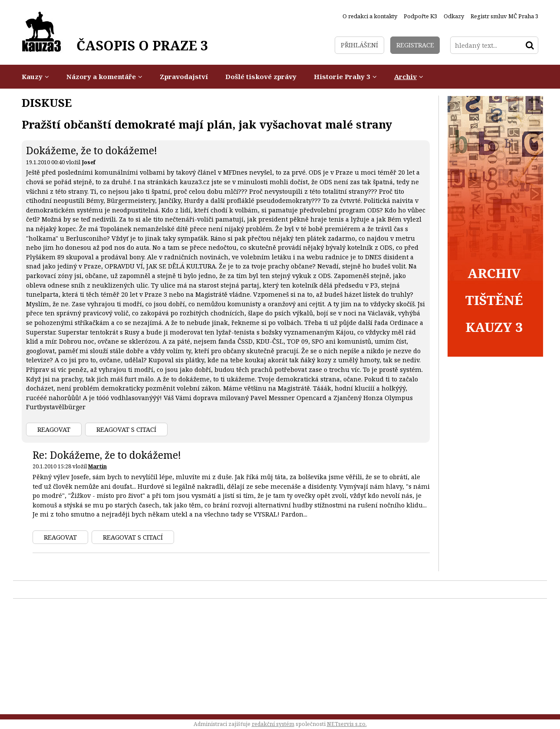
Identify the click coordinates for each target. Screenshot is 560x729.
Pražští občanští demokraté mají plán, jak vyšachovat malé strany (207, 124)
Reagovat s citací (126, 429)
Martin (97, 466)
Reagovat (54, 429)
